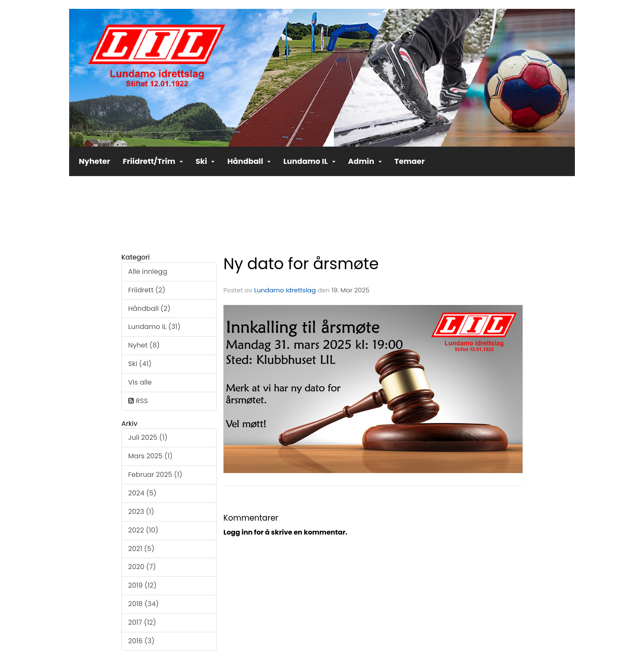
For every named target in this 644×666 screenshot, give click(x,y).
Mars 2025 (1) (150, 456)
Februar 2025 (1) (155, 475)
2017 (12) (142, 622)
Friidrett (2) (147, 290)
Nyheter (94, 161)
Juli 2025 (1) (148, 437)
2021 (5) (141, 549)
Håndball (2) (149, 309)
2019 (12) (142, 585)
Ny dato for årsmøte (301, 264)
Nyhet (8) (144, 345)
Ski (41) (140, 364)
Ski (205, 161)
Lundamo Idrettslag (285, 290)
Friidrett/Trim (153, 161)
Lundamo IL (309, 161)
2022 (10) (143, 530)
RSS (138, 401)
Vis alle (140, 382)
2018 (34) (144, 604)
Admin (365, 161)
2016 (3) (141, 641)
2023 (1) (141, 512)
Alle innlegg (148, 271)
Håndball (249, 161)
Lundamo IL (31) (154, 327)
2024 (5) (142, 493)
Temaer (410, 161)
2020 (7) (142, 567)
